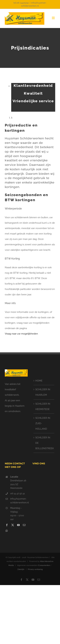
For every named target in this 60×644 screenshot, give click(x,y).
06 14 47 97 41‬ (18, 493)
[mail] (24, 525)
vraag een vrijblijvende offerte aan (30, 109)
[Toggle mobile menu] (54, 18)
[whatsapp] (7, 531)
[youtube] (18, 525)
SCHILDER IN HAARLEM (43, 392)
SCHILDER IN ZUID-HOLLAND (43, 423)
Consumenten (44, 565)
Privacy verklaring (35, 569)
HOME (39, 381)
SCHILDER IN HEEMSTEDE (43, 407)
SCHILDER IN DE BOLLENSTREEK (44, 443)
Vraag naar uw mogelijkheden (21, 334)
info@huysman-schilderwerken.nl (19, 501)
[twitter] (13, 525)
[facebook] (7, 525)
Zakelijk (21, 569)
